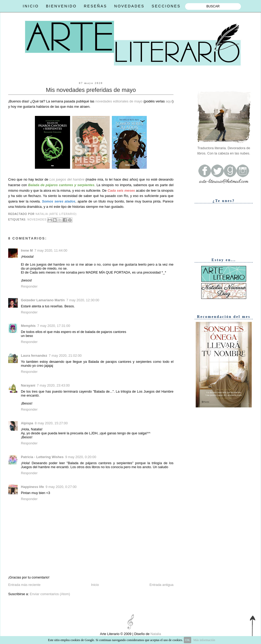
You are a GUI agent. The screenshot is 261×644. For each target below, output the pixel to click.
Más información (204, 640)
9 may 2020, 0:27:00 (61, 487)
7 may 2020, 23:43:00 (53, 385)
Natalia (155, 634)
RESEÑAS (95, 6)
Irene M (27, 250)
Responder (29, 286)
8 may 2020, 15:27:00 (51, 423)
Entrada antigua (161, 585)
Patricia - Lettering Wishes (42, 457)
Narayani (28, 385)
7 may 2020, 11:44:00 (51, 250)
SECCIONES (166, 6)
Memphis (28, 326)
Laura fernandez (34, 356)
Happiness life (32, 487)
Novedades (37, 220)
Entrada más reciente (24, 585)
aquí (169, 101)
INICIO (31, 6)
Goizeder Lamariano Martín (43, 300)
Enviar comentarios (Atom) (50, 594)
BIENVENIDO (61, 6)
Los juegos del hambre (67, 179)
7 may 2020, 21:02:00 (65, 356)
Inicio (95, 585)
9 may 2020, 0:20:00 (81, 457)
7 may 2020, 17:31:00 (54, 326)
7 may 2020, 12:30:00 (83, 300)
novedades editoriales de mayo (119, 101)
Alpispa (27, 423)
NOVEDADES (129, 6)
